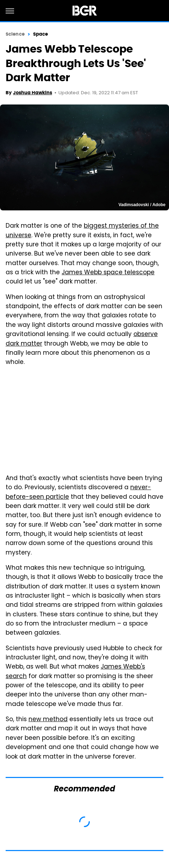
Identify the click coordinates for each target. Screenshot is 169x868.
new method (48, 720)
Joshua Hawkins (33, 93)
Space (41, 34)
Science (15, 34)
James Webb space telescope (108, 273)
